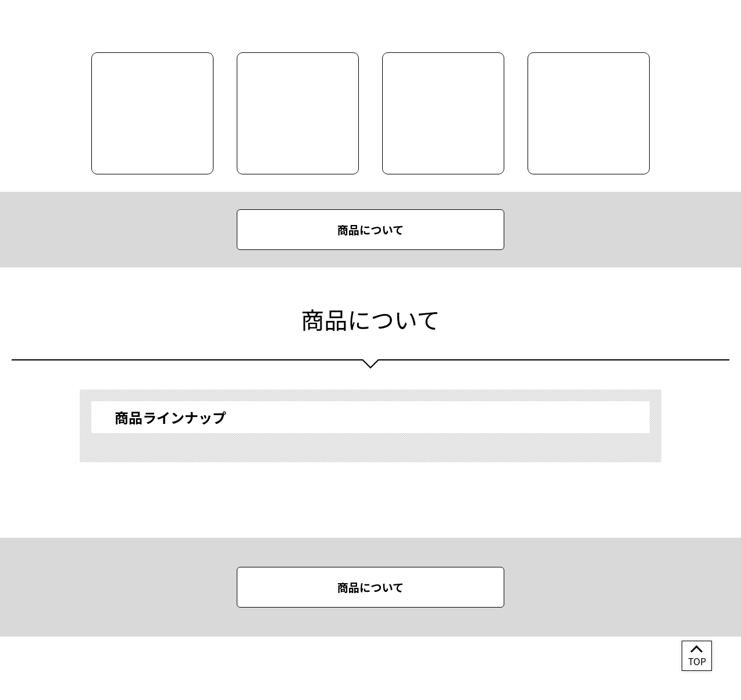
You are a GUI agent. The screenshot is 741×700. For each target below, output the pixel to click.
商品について (371, 230)
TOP (697, 661)
